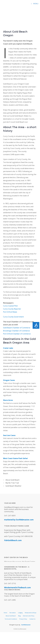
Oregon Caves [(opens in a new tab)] (9, 380)
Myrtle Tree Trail (12, 483)
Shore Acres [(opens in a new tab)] (8, 400)
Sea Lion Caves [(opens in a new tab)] (9, 435)
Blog (19, 616)
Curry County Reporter (12, 309)
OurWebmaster (26, 625)
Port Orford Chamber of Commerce (17, 334)
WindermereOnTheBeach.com (17, 588)
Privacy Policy (23, 619)
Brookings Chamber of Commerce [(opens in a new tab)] (16, 331)
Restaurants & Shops (31, 613)
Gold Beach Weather (13, 486)
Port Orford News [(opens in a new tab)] (10, 312)
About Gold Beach (12, 480)
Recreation (13, 613)
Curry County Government (13, 317)
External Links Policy (29, 616)
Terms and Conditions (11, 619)
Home (5, 613)
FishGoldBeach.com (13, 540)
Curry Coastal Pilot (10, 306)
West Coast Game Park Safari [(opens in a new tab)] (15, 458)
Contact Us (32, 619)
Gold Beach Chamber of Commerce (17, 328)
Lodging (20, 613)
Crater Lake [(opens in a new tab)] (8, 348)
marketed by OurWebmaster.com (19, 520)
